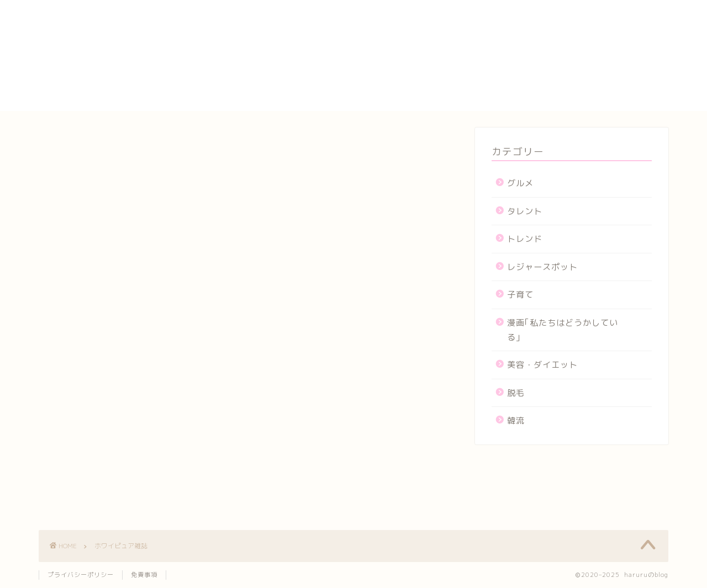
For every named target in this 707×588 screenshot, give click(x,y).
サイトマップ (523, 54)
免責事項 (144, 575)
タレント (525, 211)
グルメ (520, 183)
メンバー (513, 92)
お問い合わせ (523, 28)
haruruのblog (81, 19)
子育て (520, 295)
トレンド (525, 239)
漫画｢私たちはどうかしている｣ (563, 330)
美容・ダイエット (542, 365)
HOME (508, 6)
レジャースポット (542, 267)
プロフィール (523, 79)
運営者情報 (518, 104)
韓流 (516, 420)
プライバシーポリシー (541, 66)
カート (508, 41)
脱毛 (516, 393)
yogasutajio (522, 17)
